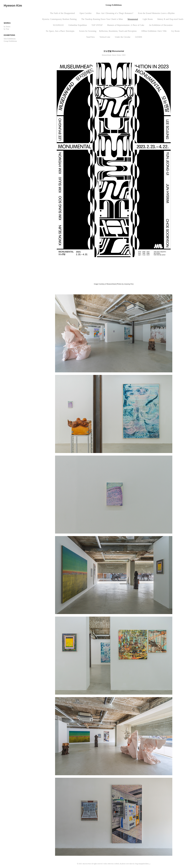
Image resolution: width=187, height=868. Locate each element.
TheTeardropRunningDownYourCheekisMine (102, 19)
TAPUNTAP (97, 25)
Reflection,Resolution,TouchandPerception (118, 31)
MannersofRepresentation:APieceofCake (126, 25)
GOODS (139, 37)
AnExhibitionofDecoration (161, 25)
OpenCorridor (86, 13)
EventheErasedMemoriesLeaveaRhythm (156, 13)
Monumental (133, 19)
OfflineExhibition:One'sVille (154, 31)
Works (7, 23)
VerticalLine (105, 37)
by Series (7, 27)
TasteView (90, 37)
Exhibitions (9, 35)
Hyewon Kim (13, 5)
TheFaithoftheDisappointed (62, 13)
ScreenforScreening (88, 31)
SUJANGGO (58, 25)
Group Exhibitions (10, 41)
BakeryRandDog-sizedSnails (170, 19)
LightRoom (148, 19)
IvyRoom (175, 31)
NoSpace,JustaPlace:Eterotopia (60, 31)
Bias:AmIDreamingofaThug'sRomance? (115, 13)
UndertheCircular (123, 37)
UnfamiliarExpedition (78, 25)
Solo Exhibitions (10, 39)
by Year (7, 29)
